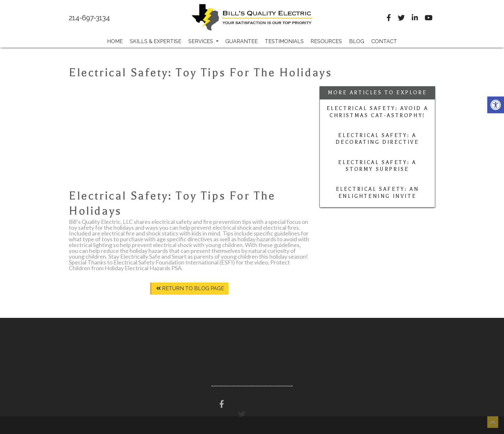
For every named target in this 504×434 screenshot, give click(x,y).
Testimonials (284, 41)
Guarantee (242, 41)
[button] (496, 105)
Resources (326, 41)
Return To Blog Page (190, 288)
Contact (384, 41)
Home (115, 41)
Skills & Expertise (156, 41)
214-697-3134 (89, 18)
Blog (357, 41)
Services (203, 41)
